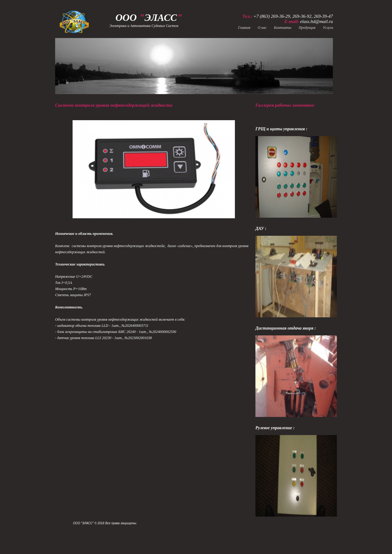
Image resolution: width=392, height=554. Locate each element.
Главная (244, 28)
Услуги (328, 28)
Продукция (307, 28)
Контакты (283, 28)
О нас (262, 28)
